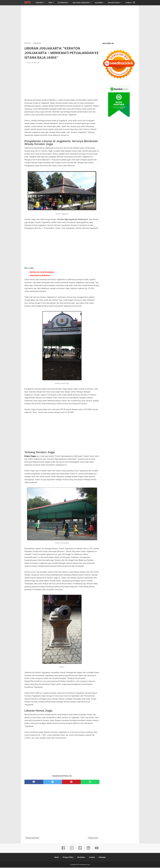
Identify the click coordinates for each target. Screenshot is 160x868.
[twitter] (53, 782)
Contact (92, 858)
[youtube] (97, 850)
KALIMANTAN (63, 3)
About (56, 858)
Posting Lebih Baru (32, 838)
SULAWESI (99, 3)
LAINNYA (128, 3)
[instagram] (72, 850)
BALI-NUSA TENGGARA (81, 3)
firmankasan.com (85, 865)
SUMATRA (39, 3)
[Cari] (134, 3)
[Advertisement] (80, 23)
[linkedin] (88, 850)
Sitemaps (103, 858)
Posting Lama (93, 838)
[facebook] (34, 782)
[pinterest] (71, 782)
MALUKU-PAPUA (114, 3)
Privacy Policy (68, 858)
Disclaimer (81, 858)
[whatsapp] (90, 782)
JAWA (50, 3)
